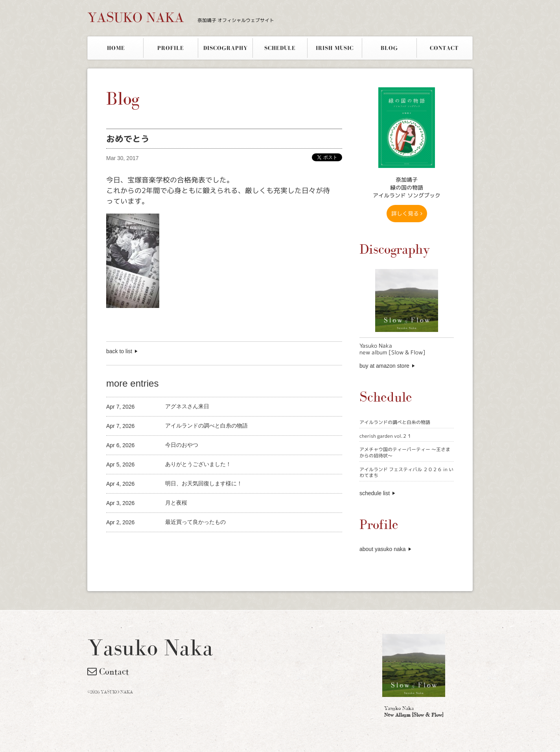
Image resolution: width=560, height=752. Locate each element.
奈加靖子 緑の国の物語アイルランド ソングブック (407, 187)
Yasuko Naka (414, 712)
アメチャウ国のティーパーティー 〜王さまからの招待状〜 (405, 452)
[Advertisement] (198, 545)
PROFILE (171, 48)
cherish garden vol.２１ (386, 436)
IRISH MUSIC (335, 48)
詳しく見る (407, 213)
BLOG (389, 48)
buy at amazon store (384, 366)
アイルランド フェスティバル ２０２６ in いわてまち (406, 473)
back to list (119, 351)
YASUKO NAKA (181, 17)
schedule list (375, 493)
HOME (116, 48)
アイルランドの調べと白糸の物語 (395, 422)
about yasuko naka (383, 549)
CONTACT (444, 48)
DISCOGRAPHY (226, 48)
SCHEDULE (280, 48)
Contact (108, 671)
